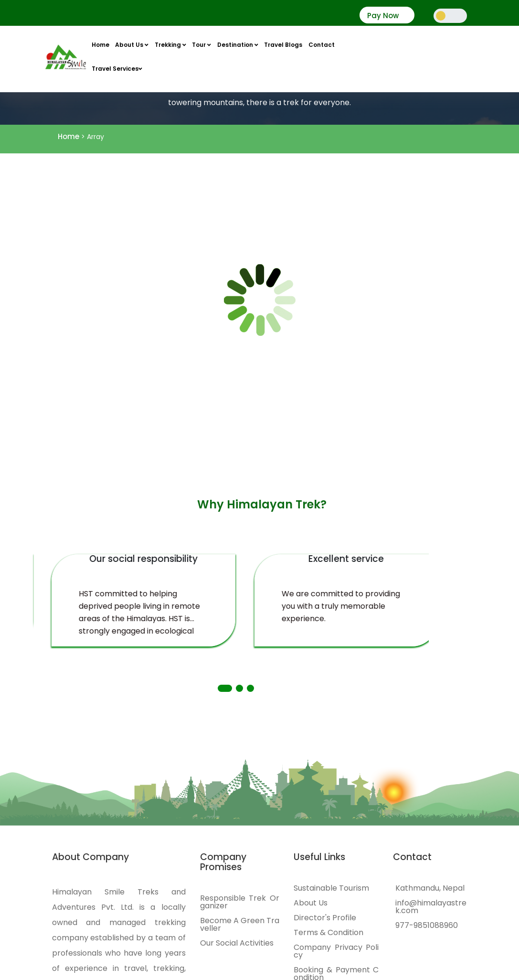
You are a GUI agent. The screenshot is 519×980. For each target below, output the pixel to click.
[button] (225, 688)
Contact (322, 45)
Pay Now (383, 16)
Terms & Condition (328, 933)
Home (101, 45)
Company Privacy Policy (336, 951)
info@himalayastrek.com (431, 907)
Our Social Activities (237, 943)
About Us (132, 45)
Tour (201, 45)
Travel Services (117, 69)
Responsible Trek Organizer (240, 902)
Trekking (170, 45)
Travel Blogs (283, 45)
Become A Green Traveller (240, 925)
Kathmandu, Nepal (430, 888)
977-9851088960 (427, 926)
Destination (238, 45)
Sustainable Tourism (331, 888)
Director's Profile (325, 918)
